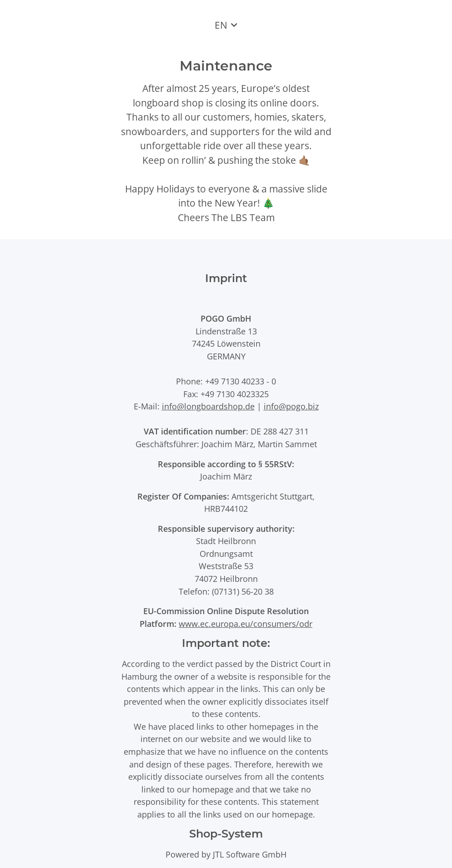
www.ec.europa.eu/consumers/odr (246, 623)
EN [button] (221, 25)
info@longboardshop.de (208, 406)
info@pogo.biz (291, 406)
